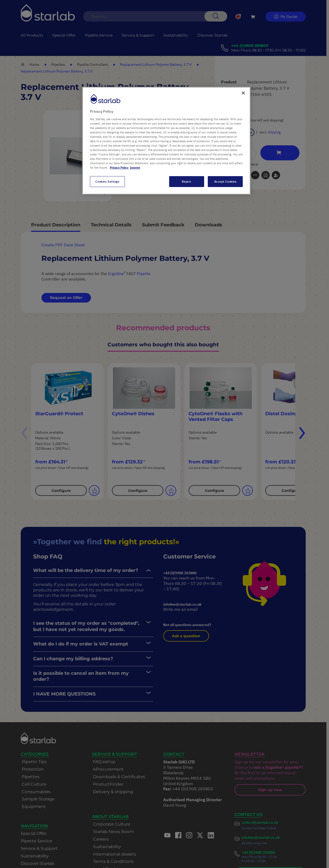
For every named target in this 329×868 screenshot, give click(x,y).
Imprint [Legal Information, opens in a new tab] (135, 167)
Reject (186, 181)
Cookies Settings (107, 181)
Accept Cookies (225, 181)
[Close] (243, 93)
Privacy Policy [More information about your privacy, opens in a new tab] (119, 167)
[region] (166, 141)
